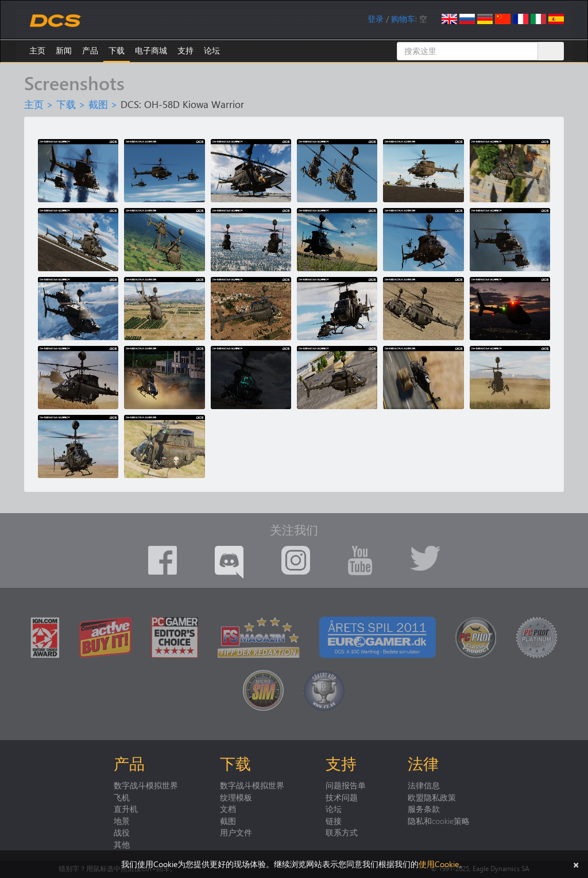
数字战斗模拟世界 (146, 785)
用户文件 (236, 832)
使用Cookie (439, 864)
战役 (122, 832)
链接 (334, 821)
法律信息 (424, 785)
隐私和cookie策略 (439, 821)
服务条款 (424, 808)
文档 (228, 808)
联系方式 (342, 832)
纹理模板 (236, 797)
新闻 (64, 50)
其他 (122, 844)
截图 (98, 104)
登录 (376, 19)
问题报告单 (346, 785)
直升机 (126, 808)
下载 (117, 50)
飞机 (122, 797)
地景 (122, 821)
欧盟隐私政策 (432, 797)
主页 (37, 50)
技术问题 (342, 797)
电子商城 (151, 50)
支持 (185, 50)
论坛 (212, 50)
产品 (90, 50)
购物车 (403, 19)
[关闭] (576, 864)
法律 (423, 763)
